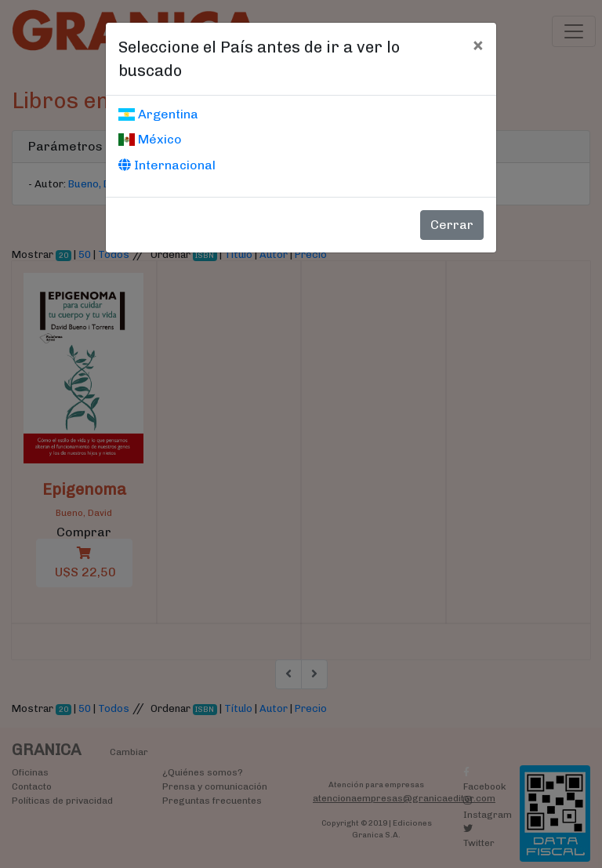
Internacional (167, 165)
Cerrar (452, 225)
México (150, 139)
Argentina (158, 114)
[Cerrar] (478, 45)
